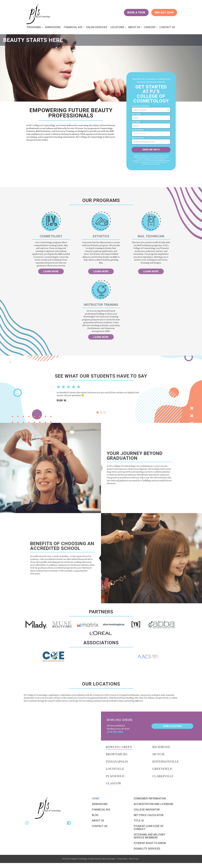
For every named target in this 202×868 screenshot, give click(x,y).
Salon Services (97, 27)
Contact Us (167, 27)
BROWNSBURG (117, 754)
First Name (137, 114)
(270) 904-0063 (115, 732)
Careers (150, 27)
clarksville (163, 776)
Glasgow (114, 783)
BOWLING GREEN (119, 747)
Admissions (53, 27)
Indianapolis (117, 761)
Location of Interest (142, 106)
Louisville (115, 769)
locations (117, 27)
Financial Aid (73, 27)
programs (34, 27)
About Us (134, 27)
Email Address (139, 138)
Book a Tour (136, 13)
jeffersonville (166, 761)
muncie (159, 754)
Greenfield (162, 769)
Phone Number (139, 130)
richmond (161, 747)
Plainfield (115, 776)
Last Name (137, 122)
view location (172, 726)
